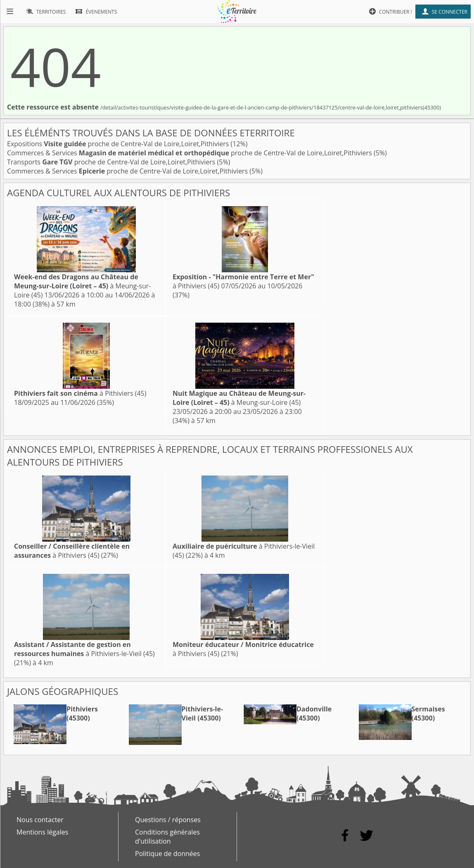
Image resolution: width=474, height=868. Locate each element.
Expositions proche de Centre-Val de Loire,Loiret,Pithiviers (119, 144)
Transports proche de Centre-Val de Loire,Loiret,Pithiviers (112, 162)
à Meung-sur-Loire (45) (82, 286)
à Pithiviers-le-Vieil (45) (84, 649)
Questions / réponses (168, 820)
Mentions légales (42, 832)
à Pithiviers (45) (80, 393)
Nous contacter (40, 820)
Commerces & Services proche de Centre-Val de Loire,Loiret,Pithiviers (190, 153)
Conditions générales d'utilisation (167, 837)
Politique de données (167, 854)
